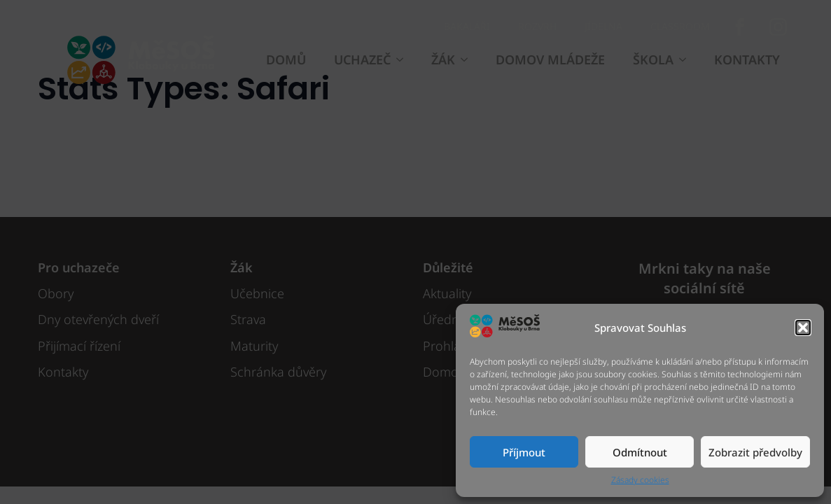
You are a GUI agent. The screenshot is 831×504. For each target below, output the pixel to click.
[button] (803, 328)
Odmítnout (640, 452)
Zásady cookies (640, 480)
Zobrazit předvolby (755, 452)
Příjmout (524, 452)
